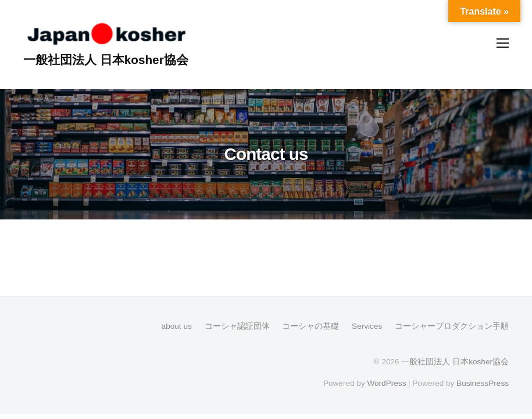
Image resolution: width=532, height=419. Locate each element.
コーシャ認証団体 (237, 326)
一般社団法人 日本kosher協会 (106, 60)
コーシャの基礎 (310, 326)
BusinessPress (483, 383)
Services (367, 326)
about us (177, 326)
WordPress (386, 383)
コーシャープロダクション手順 (452, 326)
